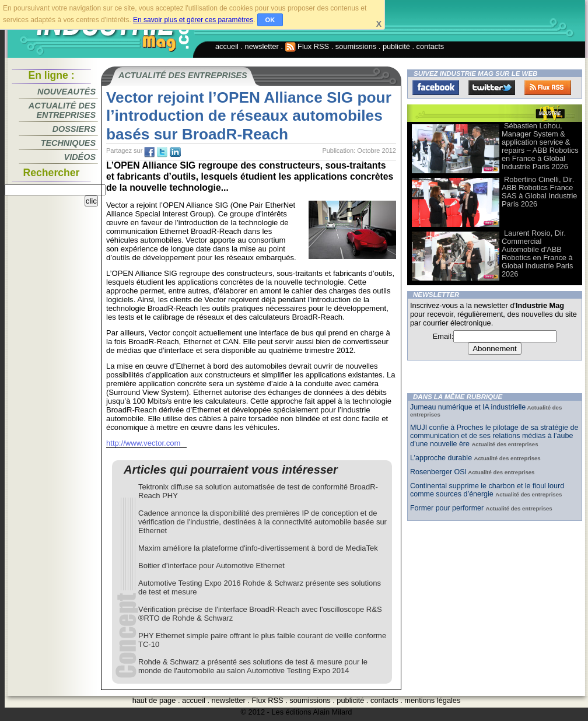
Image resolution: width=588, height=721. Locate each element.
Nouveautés (66, 92)
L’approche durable (442, 458)
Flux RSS (307, 46)
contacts (430, 46)
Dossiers (74, 129)
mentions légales (432, 700)
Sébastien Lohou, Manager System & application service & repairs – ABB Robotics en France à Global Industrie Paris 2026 (540, 146)
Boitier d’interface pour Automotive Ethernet (211, 566)
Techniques (68, 143)
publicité (396, 46)
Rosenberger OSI (438, 472)
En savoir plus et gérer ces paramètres (193, 20)
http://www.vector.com (143, 443)
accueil (227, 46)
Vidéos (80, 157)
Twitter (492, 87)
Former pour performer (448, 508)
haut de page (154, 700)
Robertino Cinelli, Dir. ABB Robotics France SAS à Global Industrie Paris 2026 (539, 192)
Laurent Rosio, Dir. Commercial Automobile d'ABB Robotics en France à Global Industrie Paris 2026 (537, 253)
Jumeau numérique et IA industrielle (468, 407)
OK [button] (270, 20)
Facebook (436, 87)
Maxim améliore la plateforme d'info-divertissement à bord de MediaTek (258, 548)
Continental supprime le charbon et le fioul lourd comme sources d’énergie (487, 490)
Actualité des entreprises (62, 110)
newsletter (262, 46)
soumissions (356, 46)
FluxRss (548, 87)
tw (162, 152)
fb (149, 152)
